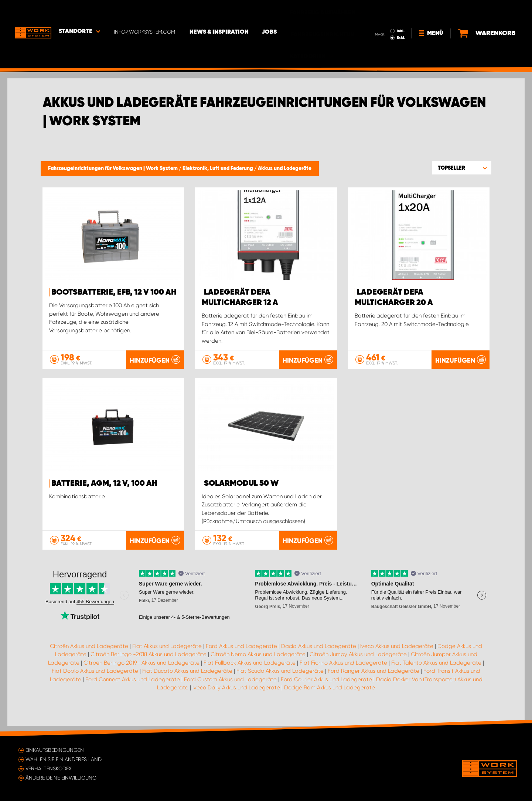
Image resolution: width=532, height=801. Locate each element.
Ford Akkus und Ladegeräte (241, 656)
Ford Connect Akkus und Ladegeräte (133, 689)
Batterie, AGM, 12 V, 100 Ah (104, 483)
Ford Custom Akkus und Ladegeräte (230, 689)
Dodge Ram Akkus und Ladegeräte (330, 698)
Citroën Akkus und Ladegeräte (89, 656)
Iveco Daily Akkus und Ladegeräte (236, 698)
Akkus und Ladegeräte (285, 169)
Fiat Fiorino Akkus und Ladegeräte (343, 673)
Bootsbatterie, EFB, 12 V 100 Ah (114, 292)
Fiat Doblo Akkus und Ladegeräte (95, 681)
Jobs (270, 11)
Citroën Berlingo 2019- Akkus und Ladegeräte (141, 673)
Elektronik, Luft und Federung (218, 169)
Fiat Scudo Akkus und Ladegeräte (280, 681)
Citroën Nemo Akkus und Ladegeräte (258, 664)
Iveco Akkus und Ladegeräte (397, 656)
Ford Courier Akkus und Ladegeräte (326, 689)
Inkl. (401, 10)
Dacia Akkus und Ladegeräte (319, 656)
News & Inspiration (220, 11)
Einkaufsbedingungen (55, 750)
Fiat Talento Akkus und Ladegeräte (436, 673)
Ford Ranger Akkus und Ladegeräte (374, 681)
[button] (462, 168)
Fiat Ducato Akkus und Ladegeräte (187, 681)
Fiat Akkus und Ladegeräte (167, 656)
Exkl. (401, 17)
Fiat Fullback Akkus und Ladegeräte (250, 673)
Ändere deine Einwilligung (61, 778)
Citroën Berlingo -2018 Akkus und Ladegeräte (149, 664)
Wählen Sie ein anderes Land (64, 759)
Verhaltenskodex (49, 768)
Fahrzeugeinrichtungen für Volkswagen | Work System (113, 169)
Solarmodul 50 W (241, 483)
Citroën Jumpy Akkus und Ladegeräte (358, 664)
